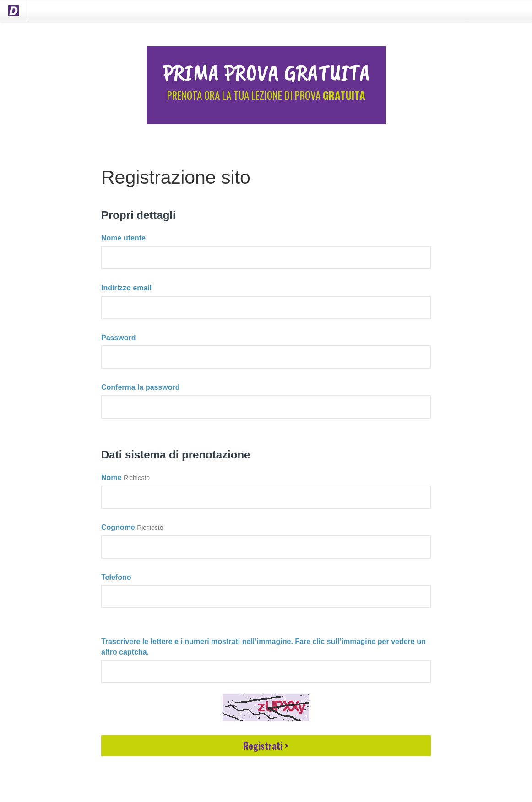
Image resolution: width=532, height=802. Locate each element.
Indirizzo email (126, 288)
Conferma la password (141, 387)
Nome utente (123, 238)
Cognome (118, 527)
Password (119, 338)
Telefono (116, 577)
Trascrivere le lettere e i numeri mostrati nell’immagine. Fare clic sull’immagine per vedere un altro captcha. (263, 647)
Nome (111, 477)
